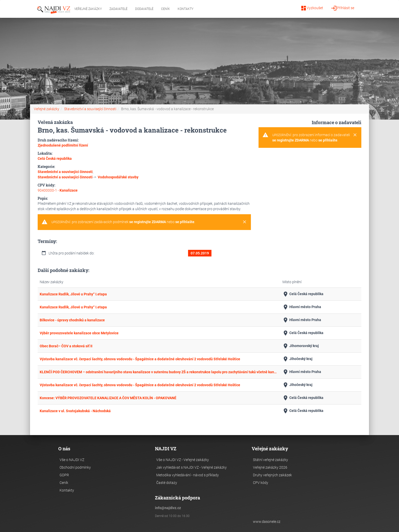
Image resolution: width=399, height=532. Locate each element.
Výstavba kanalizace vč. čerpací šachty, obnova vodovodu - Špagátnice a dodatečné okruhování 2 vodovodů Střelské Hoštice (140, 359)
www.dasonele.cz (267, 522)
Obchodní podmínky (75, 467)
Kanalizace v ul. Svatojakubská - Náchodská (75, 411)
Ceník (166, 9)
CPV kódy (261, 483)
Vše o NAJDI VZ (72, 460)
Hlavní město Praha (302, 307)
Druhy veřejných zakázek (272, 475)
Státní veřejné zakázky (270, 460)
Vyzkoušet (312, 8)
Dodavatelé (144, 9)
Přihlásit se (343, 8)
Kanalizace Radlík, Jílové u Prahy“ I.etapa (73, 294)
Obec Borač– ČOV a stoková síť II (66, 346)
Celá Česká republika (303, 294)
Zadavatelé (118, 9)
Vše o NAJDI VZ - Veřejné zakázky (183, 460)
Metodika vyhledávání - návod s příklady (188, 475)
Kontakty (186, 9)
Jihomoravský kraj (301, 346)
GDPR (64, 475)
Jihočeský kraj (297, 359)
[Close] (245, 222)
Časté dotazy (167, 483)
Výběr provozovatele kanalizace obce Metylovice (79, 333)
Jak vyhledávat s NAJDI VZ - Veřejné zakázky (191, 467)
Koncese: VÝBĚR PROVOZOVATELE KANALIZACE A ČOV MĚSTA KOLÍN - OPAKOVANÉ (108, 398)
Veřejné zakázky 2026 (270, 467)
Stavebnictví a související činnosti (90, 109)
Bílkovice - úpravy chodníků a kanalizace (72, 320)
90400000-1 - (58, 190)
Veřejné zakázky (88, 9)
